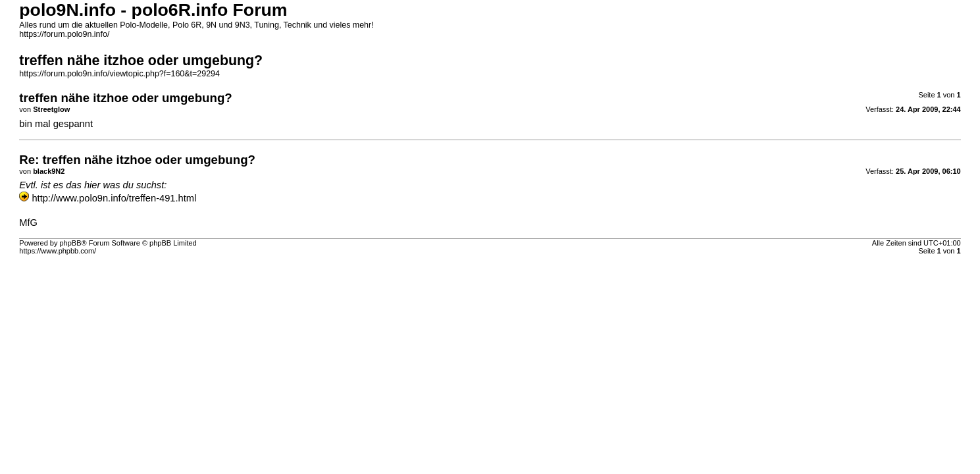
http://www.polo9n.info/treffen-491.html (114, 198)
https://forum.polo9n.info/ (64, 34)
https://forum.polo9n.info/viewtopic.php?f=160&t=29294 (119, 74)
